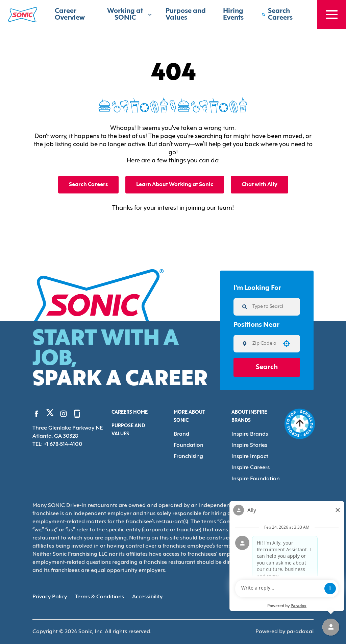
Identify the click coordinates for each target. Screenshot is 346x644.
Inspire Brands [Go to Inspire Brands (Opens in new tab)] (250, 434)
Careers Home (130, 412)
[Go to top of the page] (300, 424)
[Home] (23, 15)
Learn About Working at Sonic (175, 185)
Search (267, 367)
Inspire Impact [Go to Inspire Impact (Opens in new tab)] (250, 457)
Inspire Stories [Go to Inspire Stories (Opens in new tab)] (249, 445)
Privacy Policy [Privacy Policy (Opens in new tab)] (50, 597)
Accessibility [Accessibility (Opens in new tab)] (147, 597)
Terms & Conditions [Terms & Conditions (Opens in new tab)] (100, 597)
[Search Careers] (283, 15)
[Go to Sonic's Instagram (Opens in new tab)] (64, 414)
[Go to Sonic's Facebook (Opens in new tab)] (36, 414)
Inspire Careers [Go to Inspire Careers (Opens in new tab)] (251, 468)
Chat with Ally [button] (259, 185)
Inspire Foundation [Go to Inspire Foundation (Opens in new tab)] (256, 479)
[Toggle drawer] (332, 14)
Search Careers (88, 185)
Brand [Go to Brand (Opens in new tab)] (181, 434)
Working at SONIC (130, 15)
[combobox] (264, 344)
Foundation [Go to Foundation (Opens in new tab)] (189, 445)
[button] (287, 344)
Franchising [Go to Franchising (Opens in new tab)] (188, 457)
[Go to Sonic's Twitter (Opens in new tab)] (50, 414)
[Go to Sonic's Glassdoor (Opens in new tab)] (77, 414)
